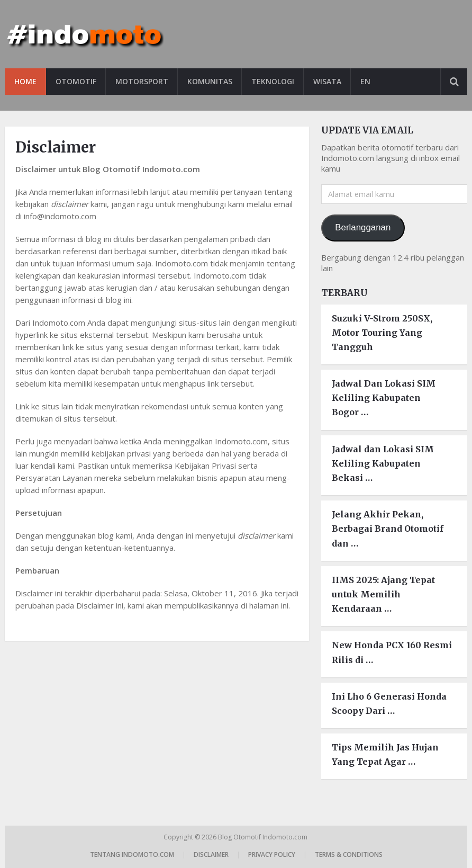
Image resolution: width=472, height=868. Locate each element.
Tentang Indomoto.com (132, 854)
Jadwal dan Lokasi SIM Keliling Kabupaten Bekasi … (383, 463)
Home (25, 81)
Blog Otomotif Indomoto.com (264, 837)
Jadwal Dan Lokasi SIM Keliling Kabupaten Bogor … (384, 398)
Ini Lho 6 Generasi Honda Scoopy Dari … (389, 704)
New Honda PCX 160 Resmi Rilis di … (392, 652)
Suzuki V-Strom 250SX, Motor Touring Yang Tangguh (382, 333)
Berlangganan (363, 227)
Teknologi (273, 81)
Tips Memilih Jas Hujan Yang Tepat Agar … (385, 754)
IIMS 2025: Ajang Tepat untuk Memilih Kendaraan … (383, 594)
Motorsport (142, 81)
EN (365, 81)
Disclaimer (211, 854)
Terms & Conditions (349, 854)
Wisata (327, 81)
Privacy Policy (272, 854)
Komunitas (210, 81)
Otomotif (76, 81)
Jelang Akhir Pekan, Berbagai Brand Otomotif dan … (388, 529)
